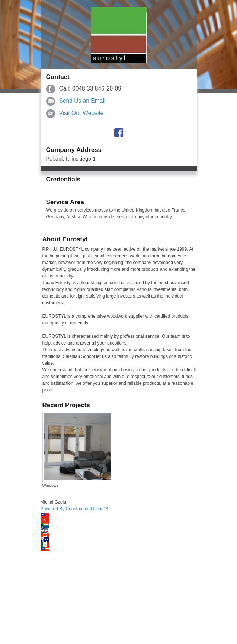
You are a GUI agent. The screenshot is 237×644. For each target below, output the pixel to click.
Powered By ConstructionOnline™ (74, 509)
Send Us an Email (82, 101)
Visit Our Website (81, 113)
